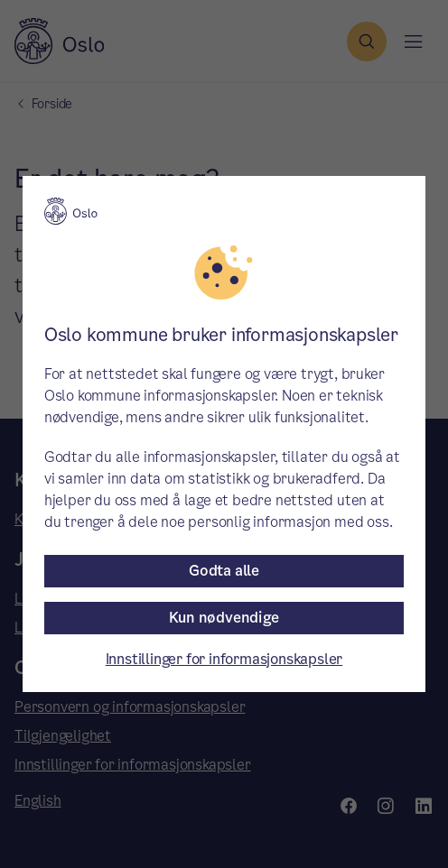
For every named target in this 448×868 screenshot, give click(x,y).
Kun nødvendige (224, 618)
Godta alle (224, 571)
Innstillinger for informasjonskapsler (224, 659)
